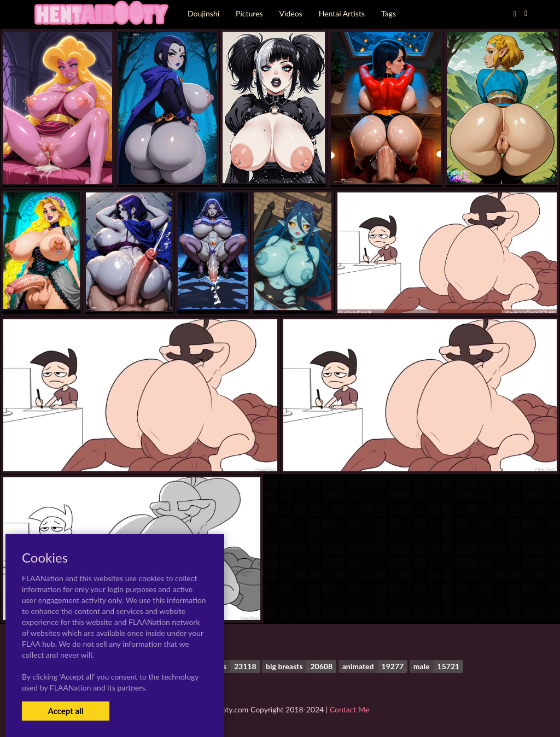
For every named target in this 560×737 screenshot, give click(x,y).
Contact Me (349, 709)
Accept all (65, 711)
